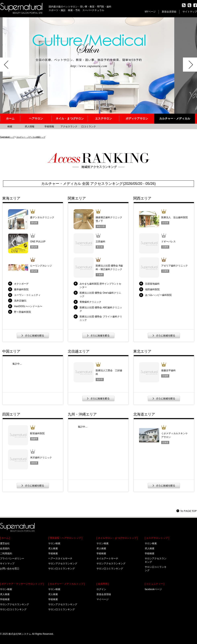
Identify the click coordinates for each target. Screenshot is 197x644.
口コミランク (89, 127)
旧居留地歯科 (152, 284)
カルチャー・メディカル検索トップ (31, 137)
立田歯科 (101, 242)
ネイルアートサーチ (107, 559)
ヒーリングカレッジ (41, 266)
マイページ (103, 599)
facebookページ (153, 589)
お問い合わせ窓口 (10, 569)
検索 (10, 127)
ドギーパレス (168, 242)
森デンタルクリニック (42, 217)
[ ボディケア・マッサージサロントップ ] (22, 584)
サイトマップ (190, 12)
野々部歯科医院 (23, 312)
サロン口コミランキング (13, 609)
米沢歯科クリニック (41, 458)
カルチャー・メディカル (175, 118)
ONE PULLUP (38, 242)
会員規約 (5, 548)
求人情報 (30, 127)
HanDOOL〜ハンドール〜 (28, 306)
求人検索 (5, 594)
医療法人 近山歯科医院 (174, 217)
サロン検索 (6, 589)
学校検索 (5, 599)
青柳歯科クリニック (90, 302)
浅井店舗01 (20, 301)
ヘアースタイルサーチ (60, 559)
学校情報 (49, 127)
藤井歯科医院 (21, 289)
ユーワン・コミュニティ (27, 295)
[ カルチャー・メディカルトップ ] (66, 584)
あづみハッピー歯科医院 (158, 295)
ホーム (10, 118)
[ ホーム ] (5, 538)
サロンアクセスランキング (14, 604)
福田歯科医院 (152, 289)
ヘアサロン (36, 118)
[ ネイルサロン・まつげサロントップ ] (117, 538)
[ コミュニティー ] (154, 584)
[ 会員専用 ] (103, 584)
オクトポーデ (21, 284)
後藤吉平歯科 (168, 370)
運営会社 (5, 543)
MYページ (150, 12)
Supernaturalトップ (7, 137)
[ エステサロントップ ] (157, 538)
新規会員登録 (169, 12)
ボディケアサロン (137, 118)
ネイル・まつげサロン (70, 118)
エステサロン (104, 118)
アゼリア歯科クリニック (174, 266)
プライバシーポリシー (12, 559)
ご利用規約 (6, 553)
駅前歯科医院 (37, 433)
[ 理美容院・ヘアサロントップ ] (65, 538)
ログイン (101, 589)
